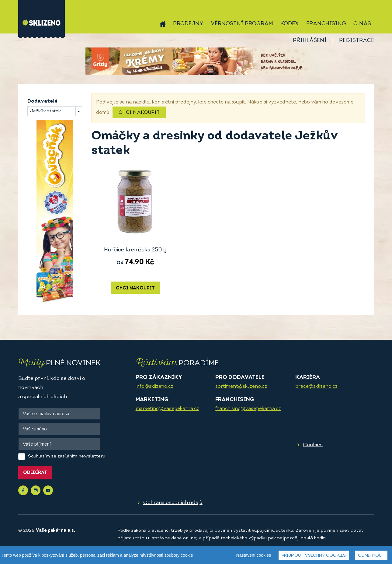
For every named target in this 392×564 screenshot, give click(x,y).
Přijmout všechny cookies (314, 556)
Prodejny (188, 24)
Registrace (357, 41)
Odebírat (35, 473)
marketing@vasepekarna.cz (167, 409)
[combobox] (55, 111)
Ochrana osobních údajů (173, 503)
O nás (362, 24)
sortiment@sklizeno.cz (241, 387)
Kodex (290, 24)
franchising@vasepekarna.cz (248, 409)
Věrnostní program (242, 24)
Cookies (313, 445)
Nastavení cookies (254, 555)
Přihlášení (310, 41)
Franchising (326, 24)
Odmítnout (371, 556)
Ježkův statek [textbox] (45, 111)
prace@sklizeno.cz (316, 387)
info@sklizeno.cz (154, 387)
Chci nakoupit (139, 113)
